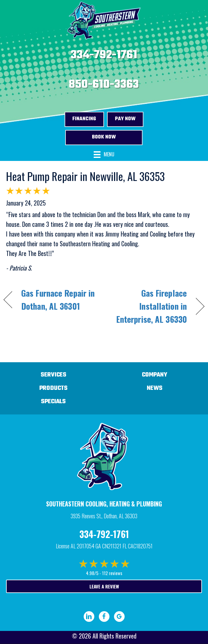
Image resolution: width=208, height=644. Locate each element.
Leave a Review (104, 586)
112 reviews (112, 573)
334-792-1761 (104, 55)
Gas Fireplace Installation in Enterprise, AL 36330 (148, 306)
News (155, 388)
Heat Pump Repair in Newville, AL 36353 (85, 176)
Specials (53, 402)
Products (54, 388)
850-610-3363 (104, 85)
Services (54, 375)
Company (155, 375)
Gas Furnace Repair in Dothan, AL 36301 (58, 300)
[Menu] (104, 155)
